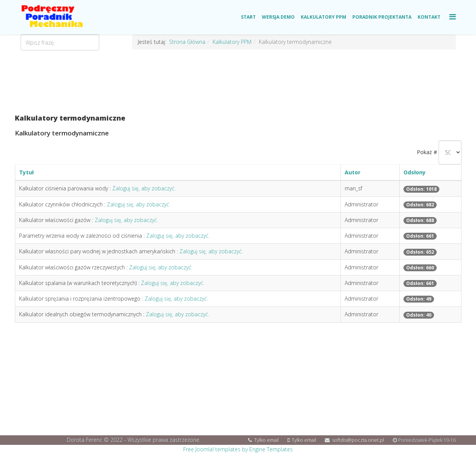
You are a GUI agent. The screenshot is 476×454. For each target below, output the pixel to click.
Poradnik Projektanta (382, 17)
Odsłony (415, 172)
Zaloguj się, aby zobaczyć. (144, 188)
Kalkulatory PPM (324, 17)
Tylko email (266, 440)
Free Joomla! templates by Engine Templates (238, 449)
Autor (353, 172)
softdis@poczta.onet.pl (358, 440)
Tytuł (26, 172)
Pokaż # (427, 152)
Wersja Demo (278, 17)
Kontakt (429, 17)
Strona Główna (187, 42)
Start (248, 17)
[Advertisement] (238, 82)
